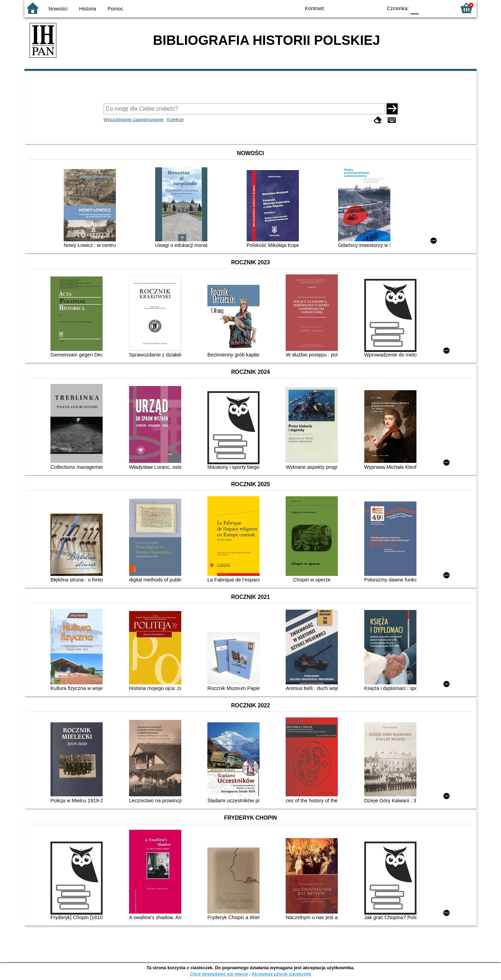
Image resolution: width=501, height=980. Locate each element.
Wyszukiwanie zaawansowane (134, 119)
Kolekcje (175, 119)
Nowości (58, 9)
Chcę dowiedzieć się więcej (219, 974)
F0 (415, 8)
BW (347, 8)
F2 (443, 8)
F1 (427, 8)
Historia (88, 9)
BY (375, 8)
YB (361, 8)
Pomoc (115, 9)
